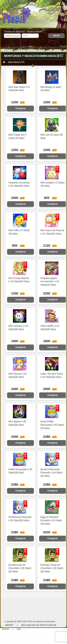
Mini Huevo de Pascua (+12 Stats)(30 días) (52, 232)
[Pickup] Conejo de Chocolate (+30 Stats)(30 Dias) (52, 568)
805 (49, 198)
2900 (49, 389)
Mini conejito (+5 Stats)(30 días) (52, 184)
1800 (49, 341)
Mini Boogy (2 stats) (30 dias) (51, 89)
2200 (49, 293)
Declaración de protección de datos (29, 627)
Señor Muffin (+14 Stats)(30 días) (50, 328)
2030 (49, 532)
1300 (49, 150)
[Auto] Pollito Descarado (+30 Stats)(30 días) (52, 425)
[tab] (33, 62)
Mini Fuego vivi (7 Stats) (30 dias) (18, 136)
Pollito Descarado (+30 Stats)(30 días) (20, 471)
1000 (49, 102)
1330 (17, 293)
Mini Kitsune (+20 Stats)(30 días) (18, 375)
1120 (49, 245)
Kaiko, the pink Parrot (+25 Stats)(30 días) (52, 375)
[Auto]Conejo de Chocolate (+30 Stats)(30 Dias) (20, 568)
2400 (17, 198)
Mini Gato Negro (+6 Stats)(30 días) (19, 89)
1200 (17, 102)
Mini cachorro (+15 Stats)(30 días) (18, 328)
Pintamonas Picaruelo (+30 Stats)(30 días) (20, 519)
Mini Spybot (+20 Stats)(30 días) (17, 423)
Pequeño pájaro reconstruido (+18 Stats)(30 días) (50, 282)
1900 (17, 341)
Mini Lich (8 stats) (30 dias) (52, 136)
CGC (19, 629)
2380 (49, 437)
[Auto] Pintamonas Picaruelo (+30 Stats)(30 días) (51, 473)
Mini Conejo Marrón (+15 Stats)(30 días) (19, 280)
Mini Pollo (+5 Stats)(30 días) (19, 232)
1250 (17, 150)
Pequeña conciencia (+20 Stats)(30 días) (19, 184)
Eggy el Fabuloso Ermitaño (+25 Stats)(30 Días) (51, 520)
